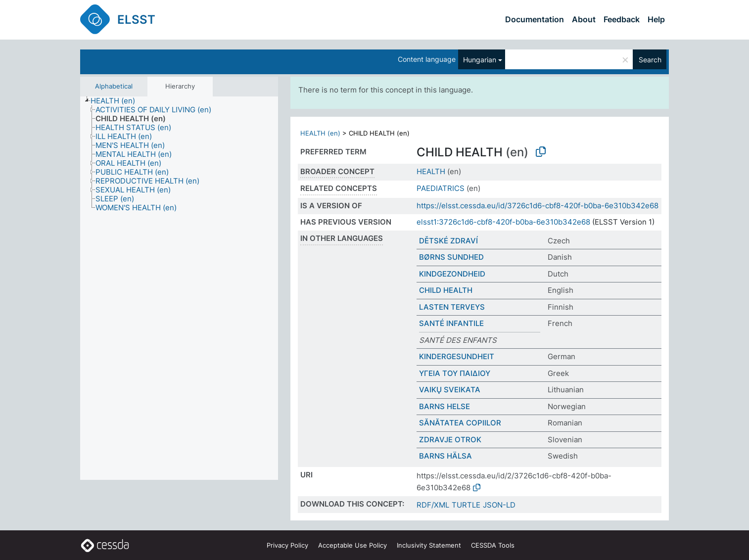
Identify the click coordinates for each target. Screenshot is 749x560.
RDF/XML (433, 505)
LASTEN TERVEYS (452, 307)
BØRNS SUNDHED (451, 257)
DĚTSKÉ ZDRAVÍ (448, 241)
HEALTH (431, 171)
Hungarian (480, 60)
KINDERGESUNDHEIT (457, 356)
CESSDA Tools (493, 545)
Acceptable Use (352, 545)
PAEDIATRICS (441, 188)
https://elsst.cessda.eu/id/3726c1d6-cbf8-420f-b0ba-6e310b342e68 (538, 206)
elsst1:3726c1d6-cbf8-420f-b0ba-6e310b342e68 (503, 222)
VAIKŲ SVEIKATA (450, 390)
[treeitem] (117, 101)
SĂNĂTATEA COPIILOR (460, 423)
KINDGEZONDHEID (452, 274)
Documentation (535, 19)
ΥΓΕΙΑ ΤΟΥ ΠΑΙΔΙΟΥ (455, 373)
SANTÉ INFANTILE (451, 323)
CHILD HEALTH (446, 290)
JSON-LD (499, 505)
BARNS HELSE (445, 406)
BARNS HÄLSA (445, 456)
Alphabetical (114, 86)
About (584, 19)
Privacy (287, 545)
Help (656, 19)
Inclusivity (429, 545)
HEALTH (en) (320, 133)
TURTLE (466, 505)
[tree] (179, 288)
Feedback (622, 19)
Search (650, 60)
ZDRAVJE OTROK (450, 440)
